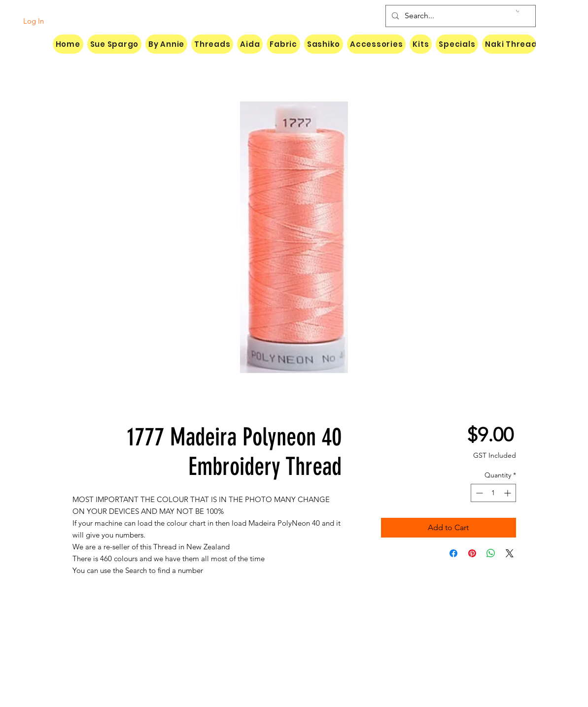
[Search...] (460, 16)
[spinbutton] (493, 493)
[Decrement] (478, 493)
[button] (518, 11)
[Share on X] (510, 553)
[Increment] (508, 493)
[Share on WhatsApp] (491, 553)
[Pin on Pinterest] (472, 553)
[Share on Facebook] (453, 553)
